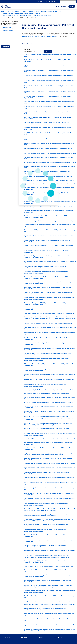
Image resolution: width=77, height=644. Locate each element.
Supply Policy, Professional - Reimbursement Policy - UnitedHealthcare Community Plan (47, 601)
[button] (62, 6)
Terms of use (70, 641)
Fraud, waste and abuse (42, 641)
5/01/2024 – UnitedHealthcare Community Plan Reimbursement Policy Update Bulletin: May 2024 (50, 154)
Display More (5, 47)
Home (3, 11)
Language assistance (53, 641)
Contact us (24, 637)
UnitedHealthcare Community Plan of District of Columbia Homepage (22, 14)
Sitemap (65, 641)
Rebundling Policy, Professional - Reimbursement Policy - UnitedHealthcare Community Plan (49, 566)
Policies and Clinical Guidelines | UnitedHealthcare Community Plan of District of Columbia (27, 16)
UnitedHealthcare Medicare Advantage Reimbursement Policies (39, 36)
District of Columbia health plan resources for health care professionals (42, 11)
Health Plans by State (13, 11)
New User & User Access (51, 2)
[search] (68, 2)
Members (41, 2)
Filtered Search (26, 49)
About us (7, 637)
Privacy (60, 641)
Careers (41, 637)
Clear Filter (48, 51)
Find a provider (58, 637)
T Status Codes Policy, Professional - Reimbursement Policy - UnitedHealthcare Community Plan (50, 605)
